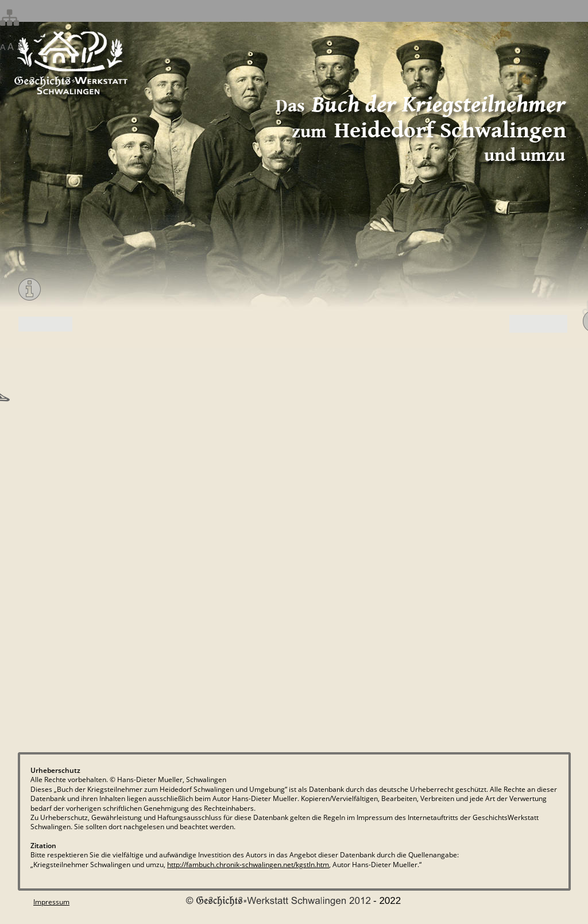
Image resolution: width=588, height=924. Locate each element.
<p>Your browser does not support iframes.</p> (293, 529)
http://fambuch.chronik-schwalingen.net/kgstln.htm (248, 865)
